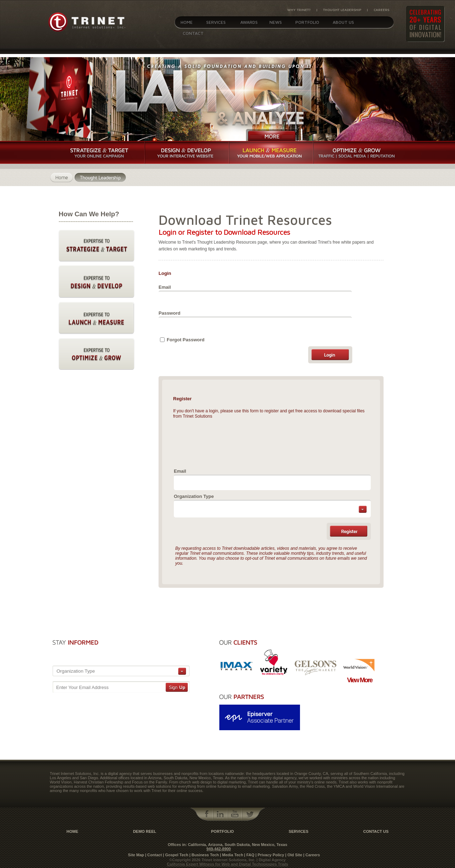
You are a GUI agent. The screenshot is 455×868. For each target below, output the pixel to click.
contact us (376, 831)
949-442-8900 (219, 849)
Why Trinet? (299, 10)
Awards (249, 22)
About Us (343, 22)
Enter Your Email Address (82, 687)
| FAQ (249, 855)
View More (360, 680)
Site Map (136, 855)
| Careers (312, 855)
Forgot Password (186, 340)
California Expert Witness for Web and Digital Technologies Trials (227, 864)
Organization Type (194, 496)
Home (187, 22)
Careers (381, 10)
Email (165, 287)
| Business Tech (204, 855)
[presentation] (228, 442)
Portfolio (307, 22)
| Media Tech (232, 855)
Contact (193, 33)
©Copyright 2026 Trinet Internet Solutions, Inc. (213, 860)
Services (216, 22)
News (276, 22)
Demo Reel (144, 831)
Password (169, 313)
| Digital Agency (271, 860)
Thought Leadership (342, 10)
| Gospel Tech (175, 855)
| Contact (153, 855)
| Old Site (294, 855)
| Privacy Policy (270, 855)
